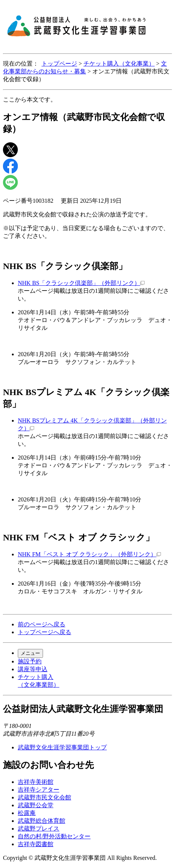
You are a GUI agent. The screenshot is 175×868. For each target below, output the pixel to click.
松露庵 (27, 813)
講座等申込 (33, 669)
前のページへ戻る (42, 624)
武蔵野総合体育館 (42, 821)
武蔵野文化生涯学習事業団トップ (62, 747)
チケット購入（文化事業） (119, 64)
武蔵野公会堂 (36, 805)
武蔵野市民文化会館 (44, 797)
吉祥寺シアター (39, 790)
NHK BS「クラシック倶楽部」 (81, 283)
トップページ (59, 64)
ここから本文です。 (30, 100)
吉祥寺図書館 (36, 844)
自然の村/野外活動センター (54, 836)
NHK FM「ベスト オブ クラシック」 (89, 554)
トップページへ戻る (44, 632)
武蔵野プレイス (39, 829)
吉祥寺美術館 (36, 782)
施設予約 (30, 661)
